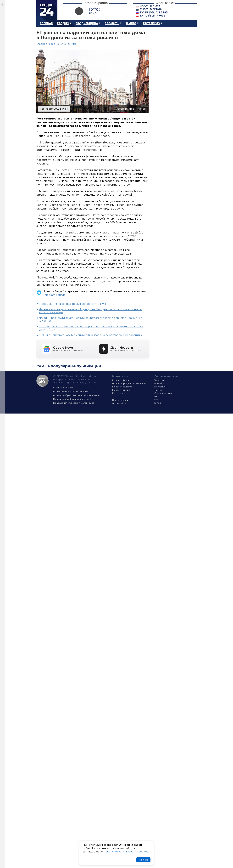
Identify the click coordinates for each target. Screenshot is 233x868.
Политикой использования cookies (126, 852)
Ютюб (158, 403)
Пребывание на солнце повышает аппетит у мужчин (75, 304)
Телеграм (160, 380)
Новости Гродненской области (129, 383)
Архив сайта (119, 403)
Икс (156, 400)
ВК (156, 396)
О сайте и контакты (64, 388)
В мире (131, 23)
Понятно (143, 860)
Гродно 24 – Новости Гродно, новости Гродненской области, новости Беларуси (47, 10)
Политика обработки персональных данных (77, 395)
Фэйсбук (159, 383)
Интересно (152, 23)
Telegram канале (54, 295)
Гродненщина (87, 23)
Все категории (120, 400)
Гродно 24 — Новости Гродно (42, 381)
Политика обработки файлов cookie (73, 399)
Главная (46, 23)
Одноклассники (163, 393)
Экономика (69, 44)
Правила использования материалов (74, 403)
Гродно (63, 23)
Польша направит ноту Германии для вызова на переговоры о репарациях (91, 335)
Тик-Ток (158, 390)
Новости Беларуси (123, 387)
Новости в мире (121, 390)
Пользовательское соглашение (71, 391)
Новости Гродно (121, 380)
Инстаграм (160, 387)
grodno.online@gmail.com (81, 382)
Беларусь (112, 23)
